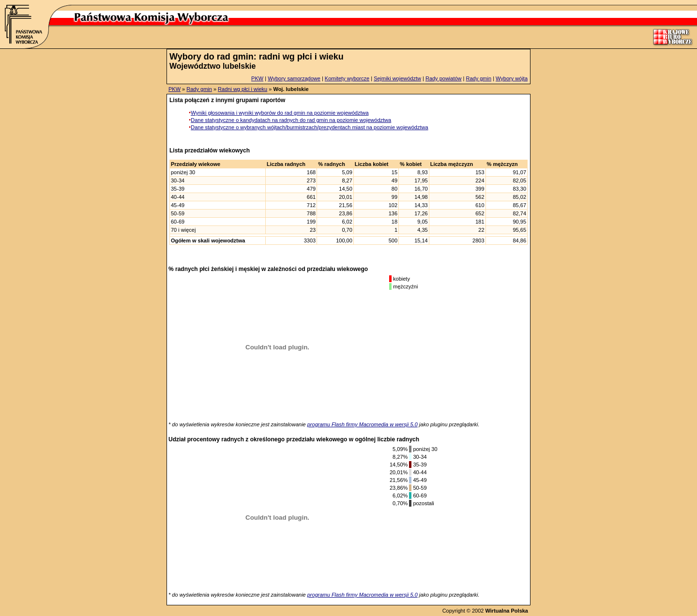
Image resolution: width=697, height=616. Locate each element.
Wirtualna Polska (507, 611)
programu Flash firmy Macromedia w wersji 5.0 (363, 424)
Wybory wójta (512, 78)
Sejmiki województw (397, 78)
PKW (257, 78)
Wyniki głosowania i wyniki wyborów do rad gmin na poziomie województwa (280, 113)
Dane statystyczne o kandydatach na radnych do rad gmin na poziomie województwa (291, 120)
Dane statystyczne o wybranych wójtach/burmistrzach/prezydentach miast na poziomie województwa (309, 127)
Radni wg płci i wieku (242, 89)
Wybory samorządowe (294, 78)
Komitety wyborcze (347, 78)
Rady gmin (479, 78)
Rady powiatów (444, 78)
